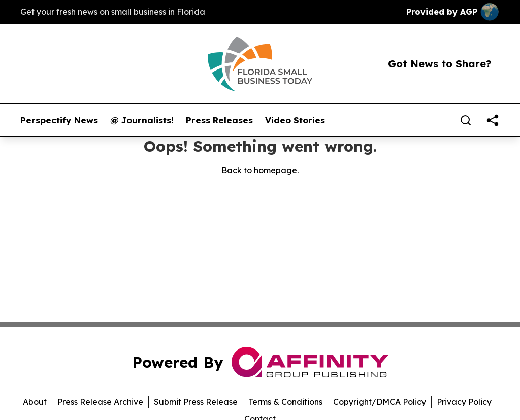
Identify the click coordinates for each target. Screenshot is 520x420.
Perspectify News (59, 120)
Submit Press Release (196, 402)
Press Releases (219, 120)
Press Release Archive (100, 402)
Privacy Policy (464, 402)
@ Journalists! (142, 120)
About (35, 402)
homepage (275, 170)
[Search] (466, 120)
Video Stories (295, 120)
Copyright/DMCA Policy (380, 402)
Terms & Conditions (285, 402)
